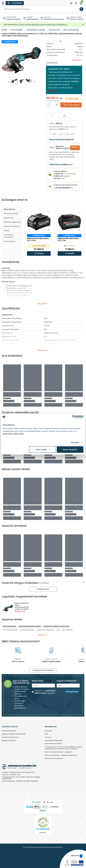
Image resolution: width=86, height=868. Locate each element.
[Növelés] (57, 105)
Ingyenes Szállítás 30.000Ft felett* (14, 734)
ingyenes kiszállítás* (14, 19)
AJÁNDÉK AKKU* (10, 42)
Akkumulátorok (9, 209)
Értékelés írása (43, 589)
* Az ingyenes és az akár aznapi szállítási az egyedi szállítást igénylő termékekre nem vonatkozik (63, 748)
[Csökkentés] (48, 105)
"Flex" (58, 630)
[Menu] (71, 3)
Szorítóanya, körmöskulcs (9, 236)
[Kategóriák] (15, 3)
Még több (42, 304)
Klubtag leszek (72, 692)
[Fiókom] (76, 3)
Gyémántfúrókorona (12, 226)
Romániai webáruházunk (54, 759)
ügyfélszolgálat (32, 19)
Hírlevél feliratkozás (9, 731)
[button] (8, 82)
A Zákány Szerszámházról (43, 670)
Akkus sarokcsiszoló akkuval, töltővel (30, 626)
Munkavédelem (10, 241)
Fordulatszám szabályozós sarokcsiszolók (56, 626)
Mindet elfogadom (70, 450)
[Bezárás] (83, 25)
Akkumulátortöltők (11, 214)
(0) (60, 41)
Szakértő (29, 17)
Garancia (48, 737)
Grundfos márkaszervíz (10, 737)
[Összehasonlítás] (64, 115)
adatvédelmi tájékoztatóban (45, 692)
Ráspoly (7, 231)
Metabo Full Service (9, 741)
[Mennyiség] (53, 105)
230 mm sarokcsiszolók (10, 630)
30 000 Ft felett (11, 17)
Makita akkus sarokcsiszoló (45, 630)
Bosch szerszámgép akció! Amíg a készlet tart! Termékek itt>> (44, 25)
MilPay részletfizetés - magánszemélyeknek (61, 755)
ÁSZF (46, 734)
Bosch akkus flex (67, 630)
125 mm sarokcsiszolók (27, 630)
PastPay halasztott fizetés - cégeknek (58, 752)
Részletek (75, 442)
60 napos (47, 17)
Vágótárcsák (9, 218)
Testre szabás (43, 450)
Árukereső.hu (43, 832)
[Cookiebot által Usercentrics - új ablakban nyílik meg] (74, 417)
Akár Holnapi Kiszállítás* (53, 744)
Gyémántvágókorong (12, 222)
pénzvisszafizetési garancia (54, 19)
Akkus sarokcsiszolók (10, 626)
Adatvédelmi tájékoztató (54, 741)
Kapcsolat (48, 731)
